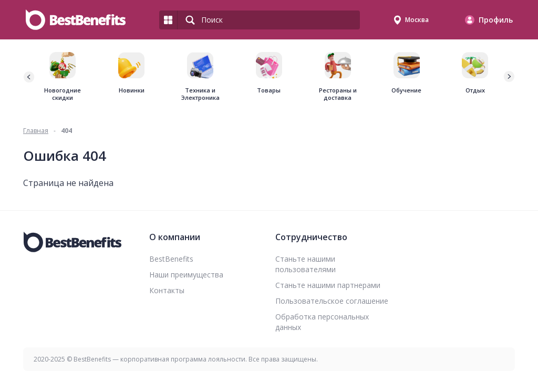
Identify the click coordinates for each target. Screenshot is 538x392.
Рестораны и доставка (338, 94)
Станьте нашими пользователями (306, 264)
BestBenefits (171, 259)
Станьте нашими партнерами (328, 285)
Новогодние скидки (63, 94)
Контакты (167, 290)
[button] (509, 77)
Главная (36, 131)
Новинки (132, 90)
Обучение (406, 90)
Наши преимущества (186, 275)
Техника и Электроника (200, 94)
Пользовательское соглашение (332, 301)
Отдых (475, 90)
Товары (269, 90)
